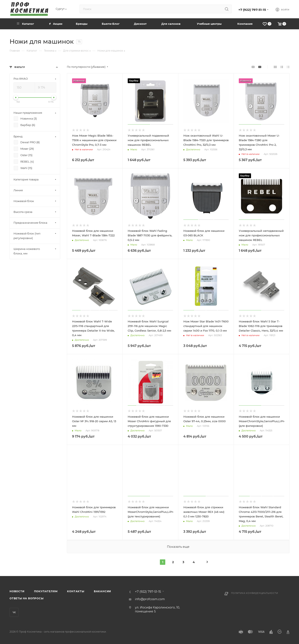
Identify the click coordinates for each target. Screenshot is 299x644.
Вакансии (102, 591)
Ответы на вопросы (27, 598)
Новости (17, 591)
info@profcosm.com (150, 599)
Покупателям (46, 591)
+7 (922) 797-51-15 (252, 10)
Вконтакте (14, 612)
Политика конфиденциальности (255, 593)
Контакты (76, 591)
